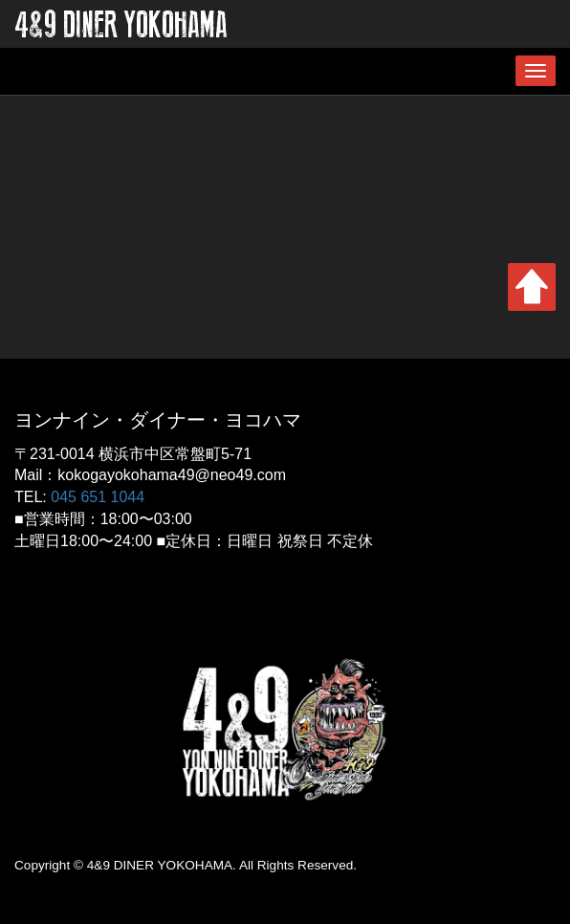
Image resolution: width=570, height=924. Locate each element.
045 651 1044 (98, 497)
